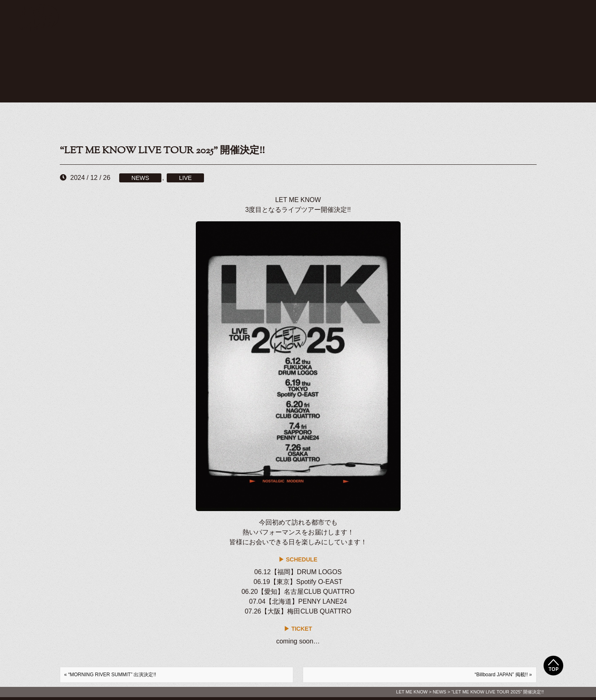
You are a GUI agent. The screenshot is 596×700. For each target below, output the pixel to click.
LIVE (185, 178)
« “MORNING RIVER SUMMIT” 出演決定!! (110, 675)
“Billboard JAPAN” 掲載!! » (503, 675)
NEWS (140, 178)
